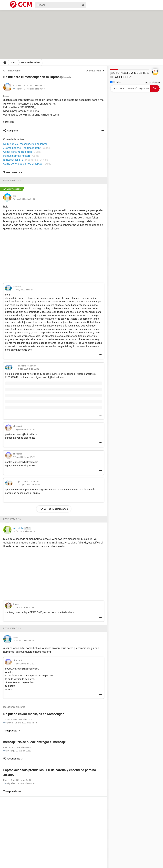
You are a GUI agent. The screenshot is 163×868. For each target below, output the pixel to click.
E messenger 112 (13, 160)
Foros (14, 62)
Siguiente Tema (93, 71)
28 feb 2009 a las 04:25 (24, 531)
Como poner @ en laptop (18, 152)
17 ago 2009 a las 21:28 (24, 429)
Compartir (13, 131)
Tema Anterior (14, 71)
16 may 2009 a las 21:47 (24, 290)
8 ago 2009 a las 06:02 (29, 369)
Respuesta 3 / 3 (12, 628)
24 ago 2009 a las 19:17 (29, 485)
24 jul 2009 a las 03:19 (23, 641)
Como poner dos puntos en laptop (23, 164)
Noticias (116, 82)
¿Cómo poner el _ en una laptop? (22, 148)
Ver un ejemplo (152, 82)
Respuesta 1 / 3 (12, 180)
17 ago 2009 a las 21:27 (24, 664)
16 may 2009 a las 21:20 (24, 199)
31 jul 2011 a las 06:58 (34, 89)
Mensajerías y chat (30, 62)
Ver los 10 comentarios (56, 509)
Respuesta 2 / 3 (12, 519)
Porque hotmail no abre (17, 156)
